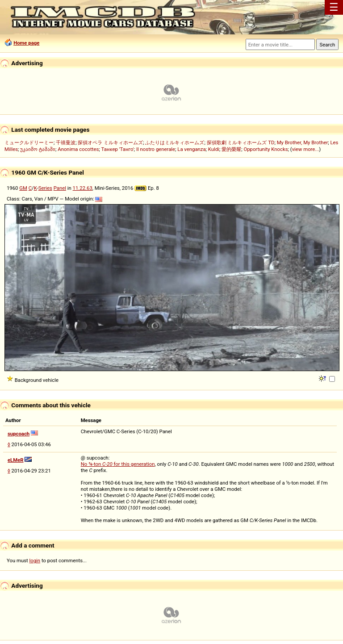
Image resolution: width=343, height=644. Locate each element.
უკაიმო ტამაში (38, 149)
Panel (60, 188)
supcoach (19, 434)
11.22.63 (83, 188)
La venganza (191, 149)
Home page (26, 43)
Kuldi (214, 149)
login (35, 560)
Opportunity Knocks (266, 149)
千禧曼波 (66, 142)
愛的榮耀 (231, 149)
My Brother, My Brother (303, 142)
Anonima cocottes (78, 149)
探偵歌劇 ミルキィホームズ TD (241, 142)
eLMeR (16, 460)
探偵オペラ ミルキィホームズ (110, 142)
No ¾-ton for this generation (118, 464)
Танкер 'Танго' (118, 149)
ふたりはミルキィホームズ (175, 142)
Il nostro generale (156, 149)
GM (23, 188)
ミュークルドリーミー (29, 142)
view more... (306, 149)
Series (45, 188)
